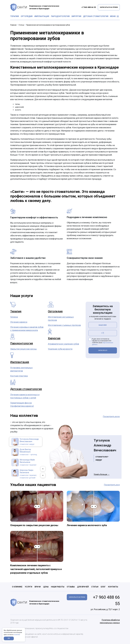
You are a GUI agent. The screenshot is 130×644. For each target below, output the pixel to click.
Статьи (21, 25)
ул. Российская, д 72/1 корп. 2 (105, 609)
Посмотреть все (112, 485)
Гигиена (14, 317)
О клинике (17, 587)
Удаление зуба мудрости (60, 349)
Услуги (28, 587)
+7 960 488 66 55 (89, 7)
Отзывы (71, 587)
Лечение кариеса (19, 322)
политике (17, 635)
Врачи (38, 587)
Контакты (113, 587)
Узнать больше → (102, 474)
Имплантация (42, 16)
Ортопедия (27, 16)
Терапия (15, 16)
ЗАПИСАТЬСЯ (103, 350)
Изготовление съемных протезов (64, 325)
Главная (13, 25)
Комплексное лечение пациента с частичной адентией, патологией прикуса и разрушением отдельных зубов (36, 569)
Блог (103, 587)
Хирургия (76, 16)
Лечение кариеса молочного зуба (87, 525)
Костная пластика (19, 376)
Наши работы (58, 587)
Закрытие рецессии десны (23, 349)
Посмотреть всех (111, 416)
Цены (46, 587)
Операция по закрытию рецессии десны (34, 525)
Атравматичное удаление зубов (63, 344)
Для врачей (83, 587)
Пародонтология (60, 16)
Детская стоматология (96, 16)
